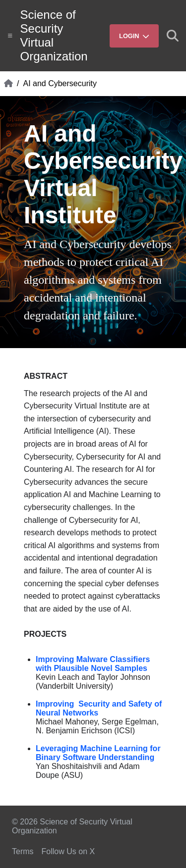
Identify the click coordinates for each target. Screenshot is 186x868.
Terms (23, 851)
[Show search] (173, 36)
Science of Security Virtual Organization (54, 35)
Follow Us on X (68, 851)
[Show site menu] (10, 36)
